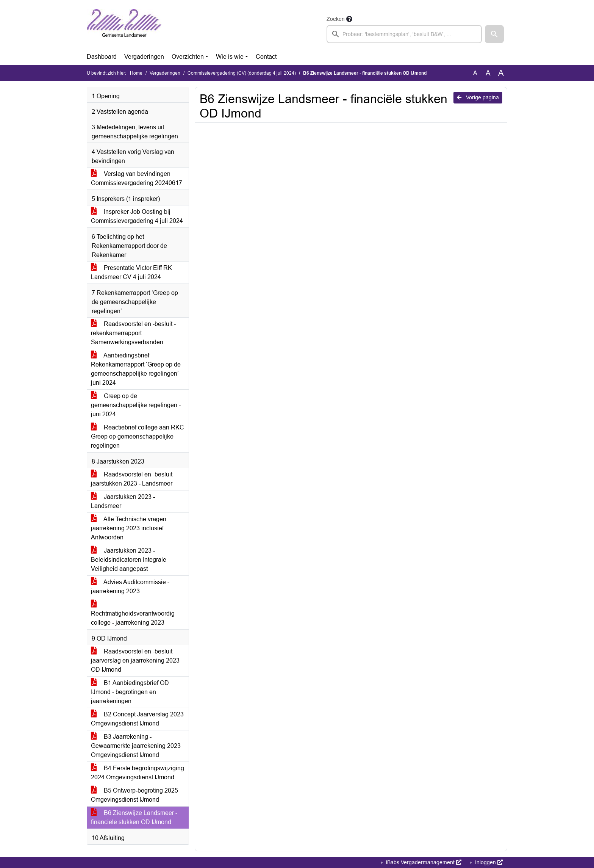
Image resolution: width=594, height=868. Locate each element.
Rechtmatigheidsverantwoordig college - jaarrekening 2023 (133, 613)
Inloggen (488, 862)
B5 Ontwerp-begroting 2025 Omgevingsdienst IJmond (134, 795)
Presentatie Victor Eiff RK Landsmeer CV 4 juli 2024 (131, 272)
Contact (266, 57)
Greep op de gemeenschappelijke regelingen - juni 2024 (136, 405)
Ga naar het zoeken (1, 5)
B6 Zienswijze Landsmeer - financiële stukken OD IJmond (134, 817)
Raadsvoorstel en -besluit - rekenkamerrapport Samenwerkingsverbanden (133, 333)
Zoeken (336, 19)
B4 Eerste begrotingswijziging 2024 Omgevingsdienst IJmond (138, 773)
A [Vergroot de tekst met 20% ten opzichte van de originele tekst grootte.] (488, 73)
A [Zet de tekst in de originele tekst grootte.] (475, 73)
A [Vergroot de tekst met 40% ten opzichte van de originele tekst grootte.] (501, 73)
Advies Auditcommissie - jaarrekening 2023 (130, 587)
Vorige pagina (478, 97)
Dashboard (102, 57)
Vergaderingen (144, 57)
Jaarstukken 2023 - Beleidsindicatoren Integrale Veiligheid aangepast (129, 560)
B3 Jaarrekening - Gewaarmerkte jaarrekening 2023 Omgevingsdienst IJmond (136, 746)
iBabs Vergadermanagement (423, 862)
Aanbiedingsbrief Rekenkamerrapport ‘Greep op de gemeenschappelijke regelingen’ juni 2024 (136, 369)
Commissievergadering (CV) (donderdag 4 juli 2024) (242, 73)
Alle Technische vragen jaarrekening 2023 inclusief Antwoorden (129, 528)
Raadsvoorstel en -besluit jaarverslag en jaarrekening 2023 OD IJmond (135, 660)
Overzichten (188, 57)
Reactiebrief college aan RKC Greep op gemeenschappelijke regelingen (138, 436)
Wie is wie (230, 57)
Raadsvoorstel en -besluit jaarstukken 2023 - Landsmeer (132, 479)
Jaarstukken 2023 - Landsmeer (123, 501)
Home (136, 73)
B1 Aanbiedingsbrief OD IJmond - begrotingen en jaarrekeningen (130, 692)
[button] (494, 34)
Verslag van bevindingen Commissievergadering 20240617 (137, 178)
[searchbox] (404, 34)
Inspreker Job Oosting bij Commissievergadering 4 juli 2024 (137, 216)
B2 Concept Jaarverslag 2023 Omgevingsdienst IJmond (137, 719)
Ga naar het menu (2, 5)
